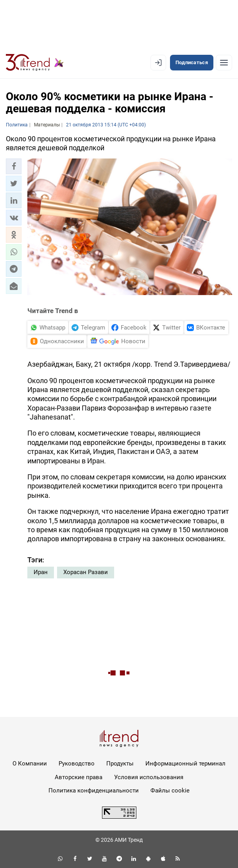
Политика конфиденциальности (94, 791)
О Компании (30, 764)
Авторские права (79, 777)
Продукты (120, 764)
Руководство (77, 764)
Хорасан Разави (86, 572)
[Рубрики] (224, 63)
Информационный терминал (185, 764)
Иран (41, 572)
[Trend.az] (35, 63)
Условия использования (149, 777)
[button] (14, 166)
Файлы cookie (170, 791)
